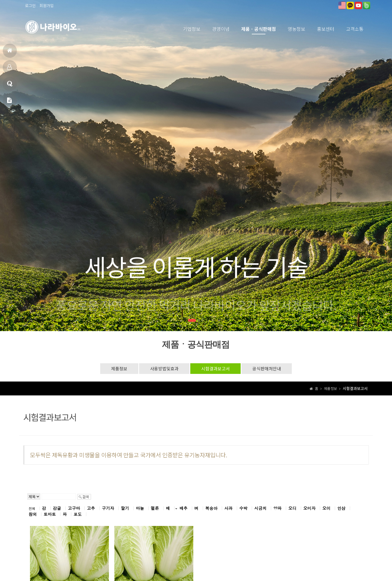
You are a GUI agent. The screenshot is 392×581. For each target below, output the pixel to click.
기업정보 (192, 29)
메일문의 (9, 103)
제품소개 (9, 69)
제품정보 (119, 368)
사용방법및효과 (164, 368)
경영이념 (221, 29)
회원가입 (47, 5)
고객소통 (355, 29)
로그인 (30, 5)
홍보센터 (326, 29)
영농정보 (296, 29)
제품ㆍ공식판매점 (259, 29)
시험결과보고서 (215, 368)
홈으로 (10, 53)
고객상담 (10, 86)
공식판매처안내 (267, 368)
